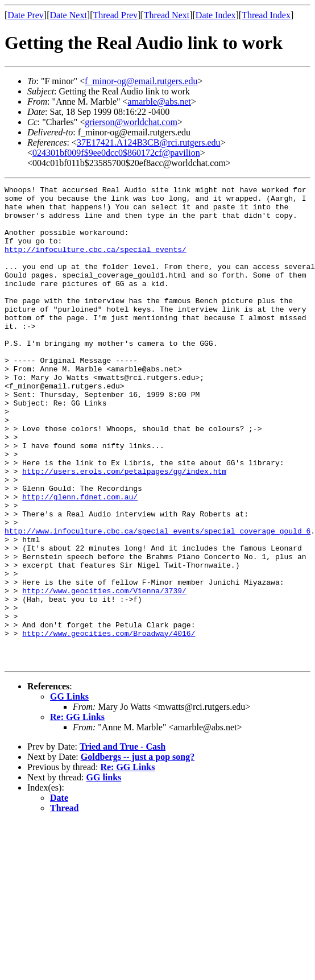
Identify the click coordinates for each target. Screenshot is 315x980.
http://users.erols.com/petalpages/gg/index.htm (124, 529)
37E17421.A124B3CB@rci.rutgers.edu (148, 142)
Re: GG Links (77, 812)
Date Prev (26, 15)
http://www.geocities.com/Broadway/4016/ (109, 723)
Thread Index (266, 15)
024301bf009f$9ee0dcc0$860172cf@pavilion (116, 153)
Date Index (216, 15)
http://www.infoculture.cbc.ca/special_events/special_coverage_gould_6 (157, 601)
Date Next (69, 15)
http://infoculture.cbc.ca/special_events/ (96, 263)
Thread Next (167, 15)
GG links (104, 873)
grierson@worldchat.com (131, 122)
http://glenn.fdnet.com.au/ (80, 560)
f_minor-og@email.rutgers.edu (141, 81)
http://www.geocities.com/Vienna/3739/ (104, 672)
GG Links (69, 792)
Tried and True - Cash (123, 842)
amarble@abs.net (159, 102)
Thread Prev (115, 15)
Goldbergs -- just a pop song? (138, 852)
